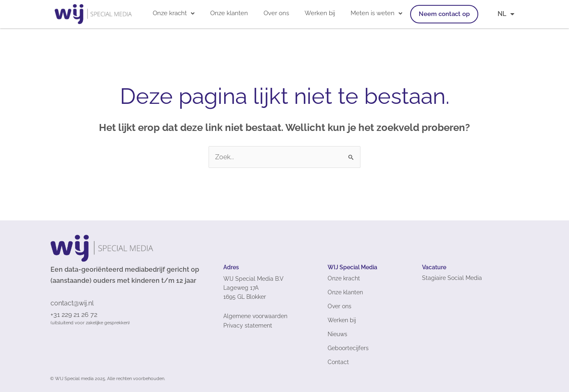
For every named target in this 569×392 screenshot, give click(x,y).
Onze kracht (174, 13)
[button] (174, 13)
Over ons (276, 13)
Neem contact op (444, 14)
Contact (338, 362)
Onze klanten (229, 13)
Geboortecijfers (348, 348)
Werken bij (320, 13)
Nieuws (337, 334)
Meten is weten (376, 13)
